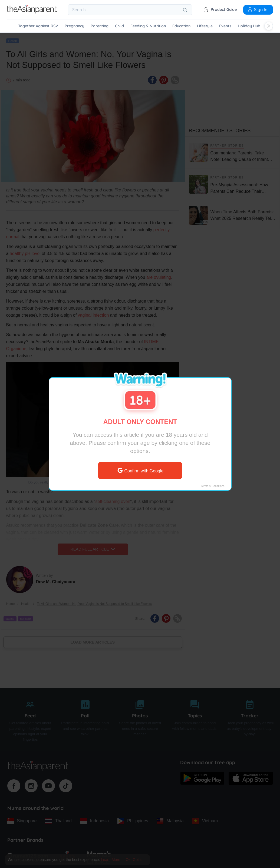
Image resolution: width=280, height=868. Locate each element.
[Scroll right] (269, 26)
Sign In (257, 9)
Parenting (100, 26)
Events (225, 26)
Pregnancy (74, 26)
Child (119, 26)
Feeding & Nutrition (148, 26)
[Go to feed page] (32, 12)
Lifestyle (205, 26)
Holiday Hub (249, 26)
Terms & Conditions (213, 486)
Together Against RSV (38, 26)
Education (181, 26)
